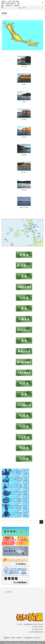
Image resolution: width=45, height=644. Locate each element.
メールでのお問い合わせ (36, 632)
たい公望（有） (9, 592)
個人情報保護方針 (28, 638)
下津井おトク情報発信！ (16, 638)
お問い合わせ (37, 638)
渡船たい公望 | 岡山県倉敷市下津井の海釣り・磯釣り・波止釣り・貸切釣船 (25, 643)
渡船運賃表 (6, 638)
